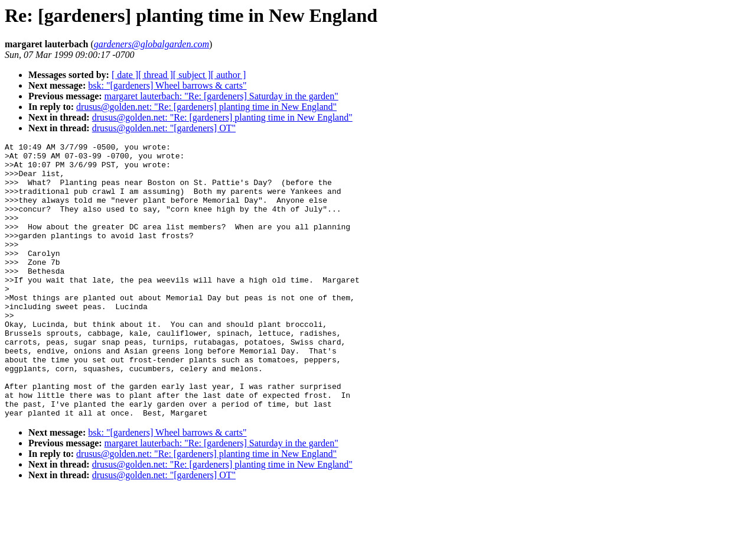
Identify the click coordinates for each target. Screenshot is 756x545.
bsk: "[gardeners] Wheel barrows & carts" (167, 85)
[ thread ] (156, 75)
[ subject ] (192, 75)
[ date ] (125, 75)
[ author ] (229, 75)
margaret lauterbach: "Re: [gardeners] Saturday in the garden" (221, 96)
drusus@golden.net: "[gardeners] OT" (164, 128)
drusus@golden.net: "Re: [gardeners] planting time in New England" (206, 107)
